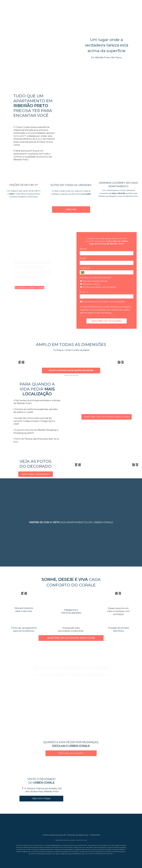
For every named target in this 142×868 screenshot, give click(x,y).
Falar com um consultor (71, 753)
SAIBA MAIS (18, 10)
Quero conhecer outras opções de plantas (71, 370)
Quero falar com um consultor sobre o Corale (71, 638)
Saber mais (71, 209)
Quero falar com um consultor (106, 321)
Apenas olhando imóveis (94, 281)
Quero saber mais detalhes (36, 474)
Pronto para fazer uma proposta (98, 287)
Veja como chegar (41, 798)
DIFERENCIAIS (53, 10)
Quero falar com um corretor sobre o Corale (106, 417)
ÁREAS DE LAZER (89, 10)
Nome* (83, 249)
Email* (83, 258)
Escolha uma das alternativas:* (96, 278)
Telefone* (85, 268)
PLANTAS (124, 10)
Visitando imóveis (90, 284)
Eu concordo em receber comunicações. (103, 302)
